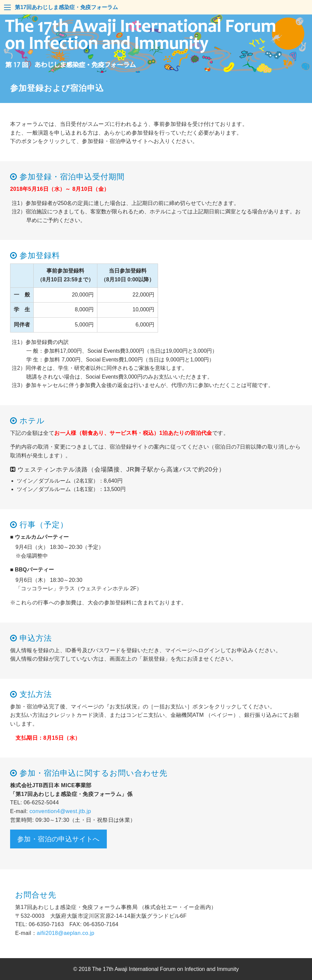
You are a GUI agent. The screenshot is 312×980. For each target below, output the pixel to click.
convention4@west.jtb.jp (60, 811)
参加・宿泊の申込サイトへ (58, 839)
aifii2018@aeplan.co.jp (66, 933)
